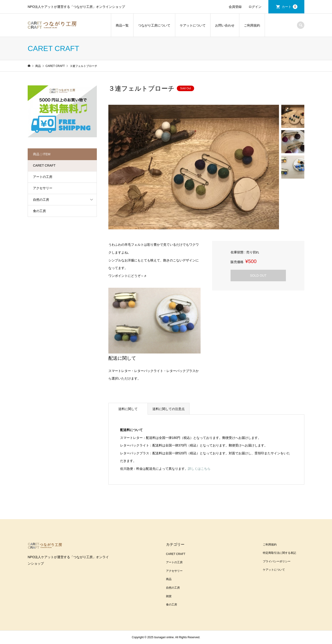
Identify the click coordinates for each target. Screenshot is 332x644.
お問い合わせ (225, 25)
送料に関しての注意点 (169, 409)
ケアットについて (193, 25)
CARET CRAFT (44, 165)
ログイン (255, 7)
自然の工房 (41, 200)
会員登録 (235, 7)
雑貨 (169, 596)
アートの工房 (43, 177)
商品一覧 (122, 25)
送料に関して (128, 409)
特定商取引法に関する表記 (279, 553)
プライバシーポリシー (277, 561)
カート (290, 7)
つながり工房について (154, 25)
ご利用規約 (252, 25)
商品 (169, 579)
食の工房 (39, 211)
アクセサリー (43, 188)
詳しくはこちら (199, 469)
